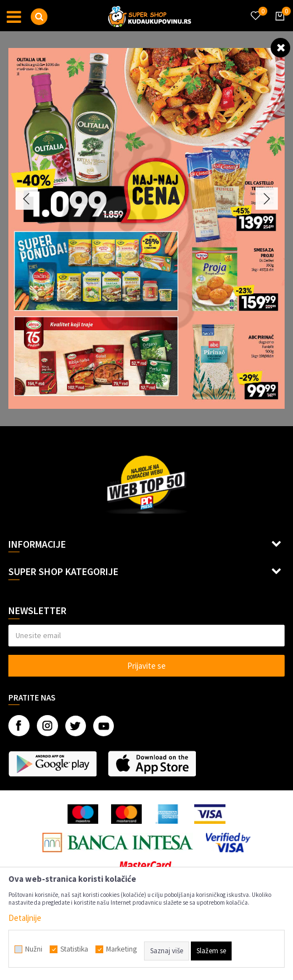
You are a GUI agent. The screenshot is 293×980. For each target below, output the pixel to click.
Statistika (74, 949)
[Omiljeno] (255, 9)
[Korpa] (278, 26)
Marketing (121, 949)
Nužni (34, 949)
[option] (146, 228)
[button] (39, 17)
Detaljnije (25, 918)
